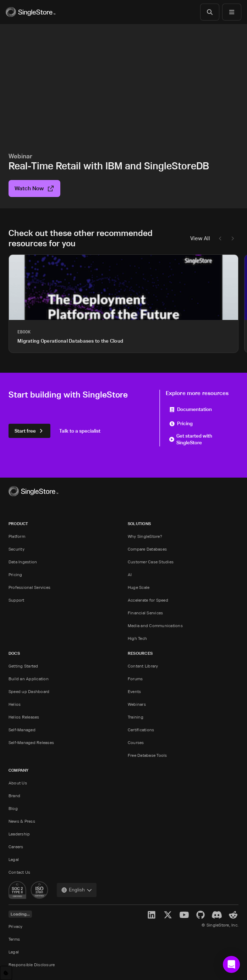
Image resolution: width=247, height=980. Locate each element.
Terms (14, 939)
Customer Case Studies (151, 562)
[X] (168, 915)
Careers (16, 847)
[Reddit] (233, 915)
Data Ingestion (23, 562)
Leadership (19, 834)
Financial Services (145, 613)
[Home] (31, 12)
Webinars (137, 704)
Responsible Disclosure (32, 965)
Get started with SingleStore (191, 439)
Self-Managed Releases (31, 742)
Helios (15, 704)
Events (134, 691)
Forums (135, 679)
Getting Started (23, 666)
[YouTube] (184, 915)
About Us (18, 783)
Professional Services (29, 587)
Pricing (181, 423)
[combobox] (77, 890)
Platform (17, 536)
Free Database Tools (147, 755)
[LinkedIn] (152, 915)
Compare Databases (147, 549)
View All (200, 238)
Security (17, 549)
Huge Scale (139, 587)
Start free (29, 431)
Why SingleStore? (145, 536)
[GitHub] (201, 915)
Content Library (143, 666)
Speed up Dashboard (29, 691)
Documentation (191, 409)
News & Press (22, 821)
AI (130, 575)
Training (136, 717)
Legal (14, 859)
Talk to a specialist (80, 431)
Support (17, 600)
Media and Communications (155, 626)
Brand (14, 796)
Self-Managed (22, 730)
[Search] (210, 12)
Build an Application (29, 679)
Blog (13, 808)
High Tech (137, 638)
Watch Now (34, 188)
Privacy (16, 926)
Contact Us (19, 872)
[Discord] (217, 915)
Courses (136, 742)
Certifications (141, 730)
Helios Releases (24, 717)
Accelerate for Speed (148, 600)
